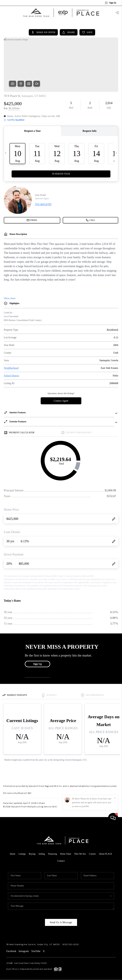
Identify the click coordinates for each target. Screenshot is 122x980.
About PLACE (106, 853)
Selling (42, 853)
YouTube (36, 950)
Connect (61, 860)
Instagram (24, 950)
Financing (52, 853)
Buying (32, 853)
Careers (92, 853)
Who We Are (80, 853)
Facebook (11, 950)
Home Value (66, 853)
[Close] (115, 951)
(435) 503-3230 (70, 943)
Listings (22, 853)
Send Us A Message (61, 921)
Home (13, 853)
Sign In (110, 3)
